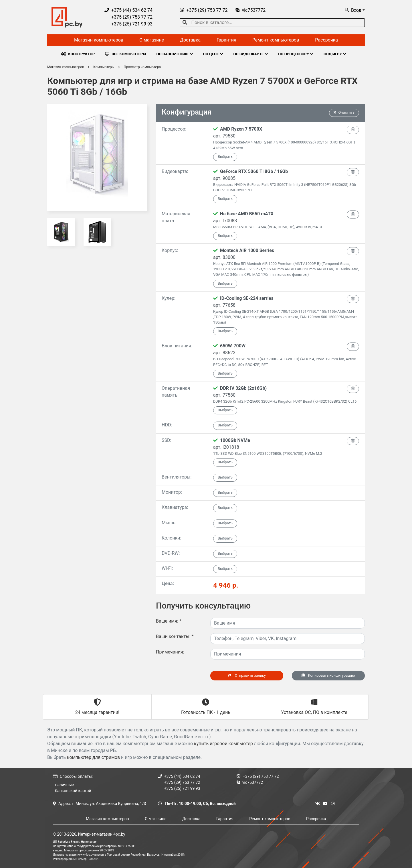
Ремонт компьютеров (276, 40)
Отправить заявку (247, 675)
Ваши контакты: (175, 636)
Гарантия (226, 40)
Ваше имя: (169, 621)
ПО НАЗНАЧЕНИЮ (175, 54)
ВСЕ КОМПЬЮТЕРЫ (125, 54)
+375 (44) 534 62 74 (128, 10)
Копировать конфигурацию (328, 675)
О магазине (152, 40)
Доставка (190, 40)
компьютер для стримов (93, 757)
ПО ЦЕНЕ (213, 54)
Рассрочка (326, 40)
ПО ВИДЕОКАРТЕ (251, 54)
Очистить (344, 112)
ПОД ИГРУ (335, 54)
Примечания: (170, 652)
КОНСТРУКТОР (78, 54)
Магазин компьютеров (99, 40)
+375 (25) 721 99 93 (128, 24)
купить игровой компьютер (223, 744)
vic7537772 (250, 10)
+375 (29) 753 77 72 (128, 17)
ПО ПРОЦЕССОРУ (296, 54)
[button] (355, 10)
